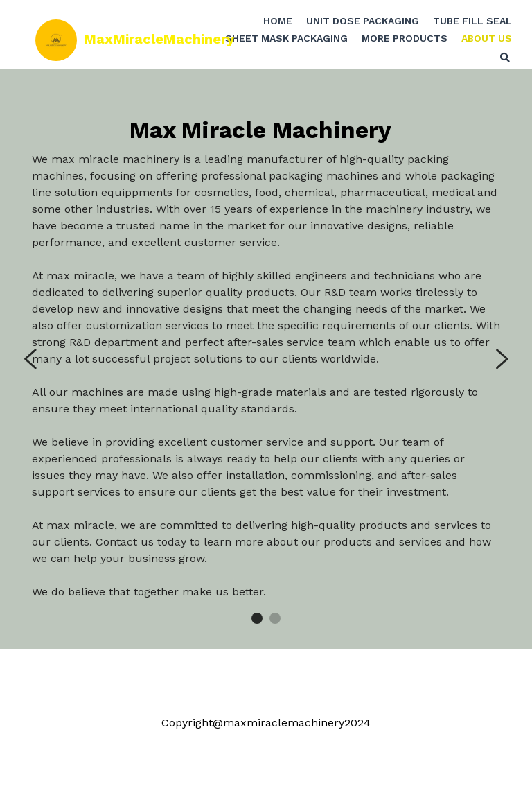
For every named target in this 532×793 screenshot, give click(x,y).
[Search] (494, 62)
